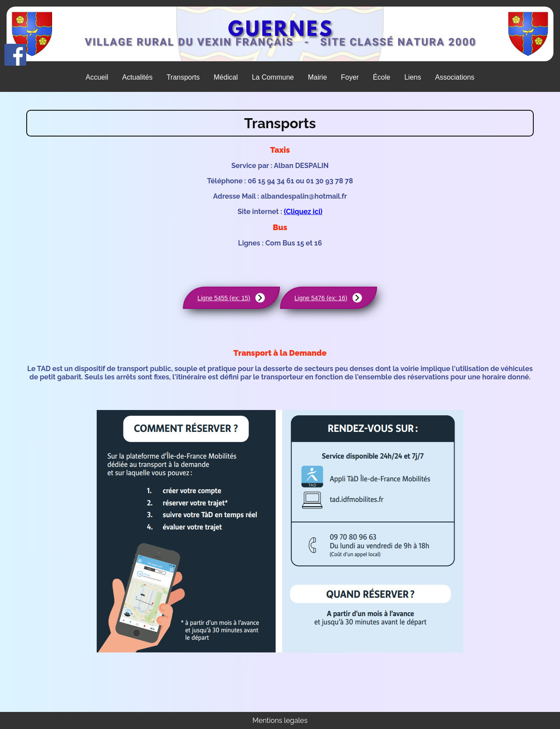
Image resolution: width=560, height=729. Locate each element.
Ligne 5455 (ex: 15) (231, 298)
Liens (413, 77)
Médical (226, 77)
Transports (183, 77)
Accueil (97, 77)
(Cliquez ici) (303, 212)
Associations (455, 77)
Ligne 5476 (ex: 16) (329, 298)
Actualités (137, 77)
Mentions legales (280, 720)
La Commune (273, 77)
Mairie (318, 77)
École (381, 77)
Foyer (350, 77)
